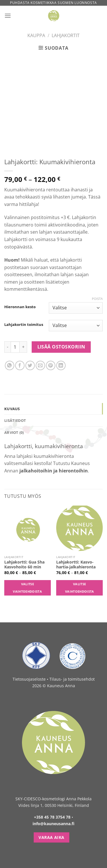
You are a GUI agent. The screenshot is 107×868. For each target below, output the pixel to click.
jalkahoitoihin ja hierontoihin (54, 471)
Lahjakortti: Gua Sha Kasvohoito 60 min (24, 565)
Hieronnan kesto (20, 307)
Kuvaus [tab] (12, 409)
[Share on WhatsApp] (10, 365)
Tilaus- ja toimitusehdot (72, 679)
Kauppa (36, 35)
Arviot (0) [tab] (14, 432)
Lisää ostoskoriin (61, 347)
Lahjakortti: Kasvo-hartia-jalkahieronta (76, 565)
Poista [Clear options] (97, 299)
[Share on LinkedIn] (61, 365)
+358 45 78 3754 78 (52, 817)
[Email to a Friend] (40, 365)
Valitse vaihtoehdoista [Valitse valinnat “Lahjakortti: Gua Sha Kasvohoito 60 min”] (27, 588)
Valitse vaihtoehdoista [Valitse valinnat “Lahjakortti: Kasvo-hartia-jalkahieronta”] (80, 588)
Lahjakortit (66, 35)
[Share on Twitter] (30, 365)
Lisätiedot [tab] (15, 420)
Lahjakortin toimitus (24, 325)
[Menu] (8, 16)
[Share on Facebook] (20, 365)
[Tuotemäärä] (15, 347)
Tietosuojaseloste (29, 679)
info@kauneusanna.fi (53, 824)
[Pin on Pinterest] (51, 365)
